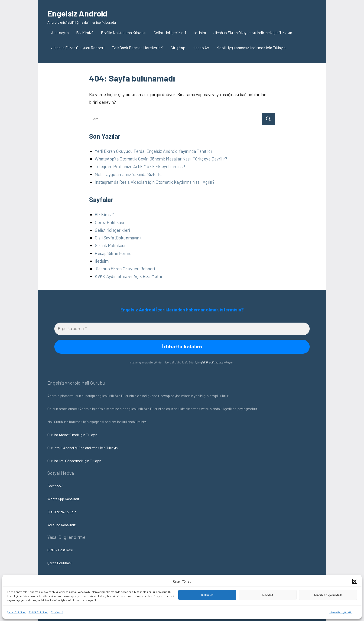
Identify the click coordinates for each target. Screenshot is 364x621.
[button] (355, 581)
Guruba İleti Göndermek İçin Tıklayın (74, 461)
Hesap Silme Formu (113, 253)
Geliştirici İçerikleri (170, 33)
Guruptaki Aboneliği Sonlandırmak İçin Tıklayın (83, 448)
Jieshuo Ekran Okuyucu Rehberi (78, 48)
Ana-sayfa (60, 33)
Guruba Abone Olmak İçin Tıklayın (72, 435)
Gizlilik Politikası (38, 612)
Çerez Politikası (17, 612)
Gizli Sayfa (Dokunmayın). (118, 238)
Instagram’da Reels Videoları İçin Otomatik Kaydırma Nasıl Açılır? (155, 182)
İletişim (200, 33)
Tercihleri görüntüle (328, 595)
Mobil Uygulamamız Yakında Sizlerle (128, 174)
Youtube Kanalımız (62, 525)
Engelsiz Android (78, 13)
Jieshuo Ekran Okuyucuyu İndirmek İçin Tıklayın (253, 33)
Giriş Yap (178, 48)
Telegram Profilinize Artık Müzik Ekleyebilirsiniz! (140, 166)
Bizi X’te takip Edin (62, 512)
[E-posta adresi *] (182, 329)
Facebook (55, 486)
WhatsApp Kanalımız (63, 499)
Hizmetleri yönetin (341, 612)
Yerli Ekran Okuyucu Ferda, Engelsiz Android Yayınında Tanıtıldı (153, 151)
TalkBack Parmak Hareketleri (138, 48)
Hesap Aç (201, 48)
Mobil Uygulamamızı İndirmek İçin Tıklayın (251, 48)
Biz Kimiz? (57, 612)
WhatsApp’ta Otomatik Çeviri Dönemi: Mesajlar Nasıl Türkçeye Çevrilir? (161, 159)
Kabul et (207, 595)
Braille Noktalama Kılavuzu (124, 33)
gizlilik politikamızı (212, 362)
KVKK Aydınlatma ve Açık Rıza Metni (128, 276)
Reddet (268, 595)
